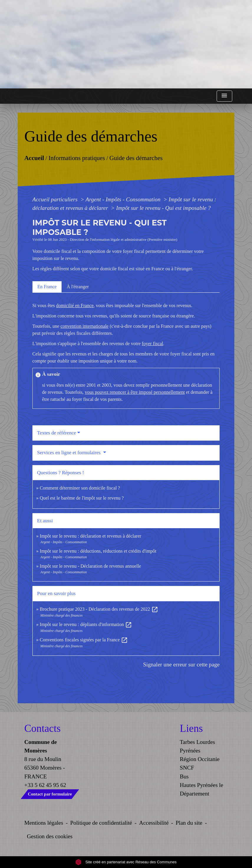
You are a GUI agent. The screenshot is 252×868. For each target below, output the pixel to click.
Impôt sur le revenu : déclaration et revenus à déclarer (90, 536)
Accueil (34, 158)
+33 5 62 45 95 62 (45, 785)
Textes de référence (57, 433)
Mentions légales (44, 823)
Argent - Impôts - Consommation (124, 199)
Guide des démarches (136, 158)
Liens (191, 728)
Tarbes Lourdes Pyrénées (197, 746)
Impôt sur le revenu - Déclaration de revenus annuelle (90, 566)
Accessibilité (154, 823)
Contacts (43, 728)
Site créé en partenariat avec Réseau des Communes (126, 862)
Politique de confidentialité (101, 823)
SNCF (187, 768)
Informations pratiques (77, 158)
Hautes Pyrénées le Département (201, 789)
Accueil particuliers (56, 199)
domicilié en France (75, 305)
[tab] (47, 287)
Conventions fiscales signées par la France (84, 640)
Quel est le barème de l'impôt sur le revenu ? (82, 498)
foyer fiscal (152, 344)
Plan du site (189, 823)
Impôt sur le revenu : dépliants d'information (86, 624)
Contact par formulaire (50, 794)
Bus (184, 776)
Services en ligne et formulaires (70, 453)
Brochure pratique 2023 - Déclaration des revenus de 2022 (99, 609)
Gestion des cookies (50, 836)
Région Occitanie (200, 759)
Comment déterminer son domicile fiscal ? (80, 488)
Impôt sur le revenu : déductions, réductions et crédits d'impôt (98, 551)
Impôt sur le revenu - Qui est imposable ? (163, 208)
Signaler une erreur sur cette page (182, 664)
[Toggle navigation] (224, 96)
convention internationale (84, 326)
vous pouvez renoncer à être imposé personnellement (135, 392)
